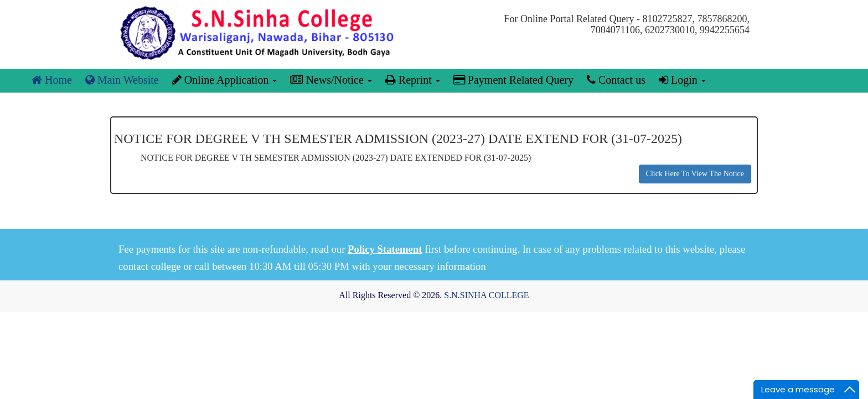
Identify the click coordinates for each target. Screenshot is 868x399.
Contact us (616, 80)
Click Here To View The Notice (695, 174)
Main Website (122, 80)
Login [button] (682, 80)
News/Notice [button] (331, 80)
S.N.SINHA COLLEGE (486, 295)
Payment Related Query (513, 80)
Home (52, 80)
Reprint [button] (413, 80)
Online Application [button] (225, 80)
